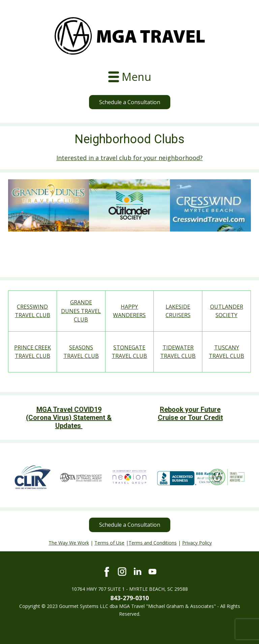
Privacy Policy (197, 543)
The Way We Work (69, 543)
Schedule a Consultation (130, 102)
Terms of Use (109, 543)
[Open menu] (130, 77)
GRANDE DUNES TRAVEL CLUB (81, 311)
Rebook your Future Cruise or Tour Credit (190, 413)
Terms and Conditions (153, 543)
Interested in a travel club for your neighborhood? (129, 158)
